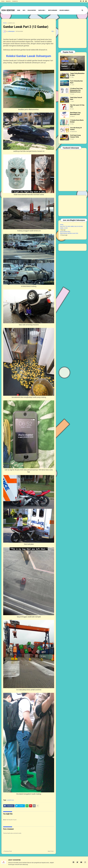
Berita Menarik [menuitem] (53, 10)
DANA (62, 225)
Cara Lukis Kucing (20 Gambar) (76, 129)
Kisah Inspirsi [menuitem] (32, 10)
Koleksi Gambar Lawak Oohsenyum (29, 56)
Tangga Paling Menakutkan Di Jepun (77, 74)
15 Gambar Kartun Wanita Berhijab (77, 121)
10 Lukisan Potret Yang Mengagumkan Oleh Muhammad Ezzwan (76, 90)
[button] (82, 10)
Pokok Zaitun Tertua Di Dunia (76, 98)
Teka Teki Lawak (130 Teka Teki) (77, 106)
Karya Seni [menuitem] (42, 10)
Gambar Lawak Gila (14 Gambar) (70, 65)
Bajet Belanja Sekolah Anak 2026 (69, 233)
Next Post (51, 851)
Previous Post (8, 851)
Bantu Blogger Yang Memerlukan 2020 (75, 114)
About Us (8, 1)
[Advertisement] (72, 33)
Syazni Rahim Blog (65, 232)
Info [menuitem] (24, 10)
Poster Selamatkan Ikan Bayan (76, 82)
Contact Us (15, 1)
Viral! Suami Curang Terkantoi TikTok (75, 136)
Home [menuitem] (19, 10)
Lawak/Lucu (11, 23)
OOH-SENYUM (8, 10)
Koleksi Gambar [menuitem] (64, 10)
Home (3, 1)
